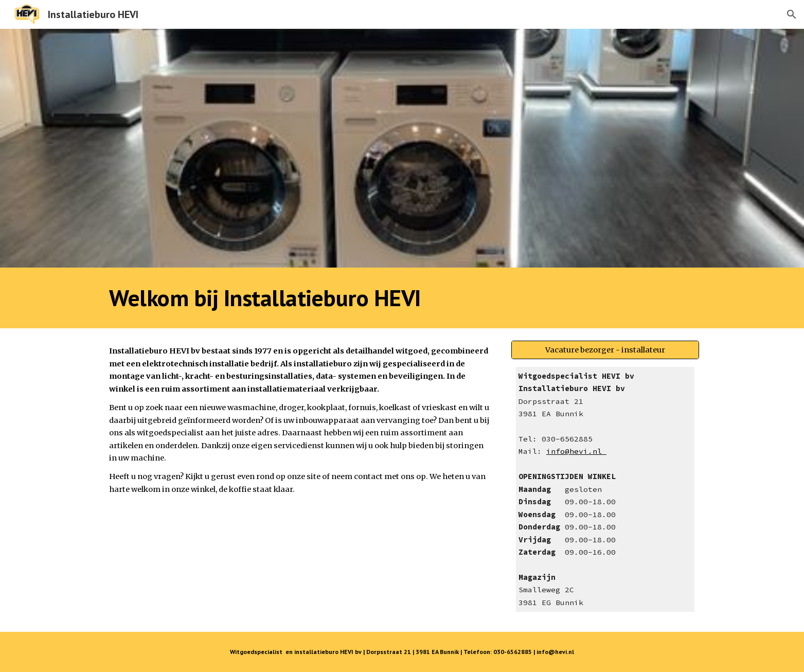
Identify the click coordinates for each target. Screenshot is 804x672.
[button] (792, 14)
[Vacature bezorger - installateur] (605, 350)
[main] (402, 298)
